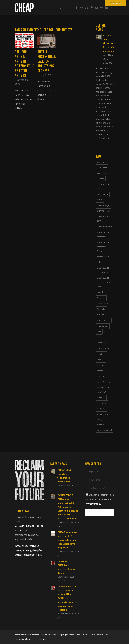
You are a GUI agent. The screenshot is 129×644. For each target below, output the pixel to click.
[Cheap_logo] (24, 8)
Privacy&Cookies (49, 635)
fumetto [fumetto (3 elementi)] (101, 315)
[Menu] (65, 8)
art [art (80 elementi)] (98, 162)
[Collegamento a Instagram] (87, 8)
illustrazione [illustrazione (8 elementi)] (103, 326)
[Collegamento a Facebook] (76, 8)
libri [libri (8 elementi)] (106, 331)
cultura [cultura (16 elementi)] (100, 262)
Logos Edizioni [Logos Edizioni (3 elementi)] (103, 348)
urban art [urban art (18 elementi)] (108, 430)
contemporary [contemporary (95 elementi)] (103, 257)
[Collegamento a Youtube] (97, 8)
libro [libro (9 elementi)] (99, 337)
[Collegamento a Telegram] (102, 8)
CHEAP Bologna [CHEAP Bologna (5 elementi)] (104, 205)
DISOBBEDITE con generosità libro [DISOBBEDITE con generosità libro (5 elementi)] (104, 282)
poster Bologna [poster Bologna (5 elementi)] (104, 382)
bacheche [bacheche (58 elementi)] (101, 173)
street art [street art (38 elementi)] (101, 409)
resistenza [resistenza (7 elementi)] (102, 403)
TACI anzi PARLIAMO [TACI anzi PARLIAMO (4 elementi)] (102, 422)
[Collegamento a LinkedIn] (107, 8)
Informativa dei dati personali (27, 635)
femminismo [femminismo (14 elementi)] (102, 303)
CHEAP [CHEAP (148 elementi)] (100, 200)
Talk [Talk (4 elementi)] (99, 430)
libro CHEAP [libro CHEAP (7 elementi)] (102, 343)
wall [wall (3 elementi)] (99, 435)
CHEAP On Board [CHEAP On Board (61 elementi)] (104, 227)
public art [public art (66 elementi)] (101, 398)
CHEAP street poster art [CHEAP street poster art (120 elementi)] (103, 234)
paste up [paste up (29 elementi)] (101, 365)
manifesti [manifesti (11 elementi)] (101, 354)
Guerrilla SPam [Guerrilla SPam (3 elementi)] (104, 320)
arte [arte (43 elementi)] (105, 162)
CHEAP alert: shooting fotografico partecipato (110, 43)
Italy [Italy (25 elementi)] (99, 331)
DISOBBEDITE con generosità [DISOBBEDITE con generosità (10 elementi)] (104, 270)
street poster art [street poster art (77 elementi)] (104, 414)
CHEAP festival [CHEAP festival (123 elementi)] (103, 211)
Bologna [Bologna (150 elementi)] (101, 179)
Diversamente (40, 639)
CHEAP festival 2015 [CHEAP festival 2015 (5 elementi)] (103, 219)
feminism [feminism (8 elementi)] (101, 298)
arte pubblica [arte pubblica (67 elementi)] (103, 167)
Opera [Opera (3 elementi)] (100, 359)
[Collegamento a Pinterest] (92, 8)
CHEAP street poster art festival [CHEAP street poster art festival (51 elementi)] (103, 247)
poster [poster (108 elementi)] (100, 371)
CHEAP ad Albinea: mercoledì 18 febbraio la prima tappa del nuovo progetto (68, 540)
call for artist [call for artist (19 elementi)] (103, 194)
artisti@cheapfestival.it (28, 555)
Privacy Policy (93, 504)
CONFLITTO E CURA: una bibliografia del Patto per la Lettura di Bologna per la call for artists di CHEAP (68, 507)
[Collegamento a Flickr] (81, 8)
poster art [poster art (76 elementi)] (101, 376)
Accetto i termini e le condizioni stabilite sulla (99, 499)
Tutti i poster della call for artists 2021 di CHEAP (47, 61)
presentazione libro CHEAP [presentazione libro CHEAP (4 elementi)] (103, 390)
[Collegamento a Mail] (112, 8)
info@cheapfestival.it (27, 546)
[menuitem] (58, 8)
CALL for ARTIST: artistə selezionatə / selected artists (24, 64)
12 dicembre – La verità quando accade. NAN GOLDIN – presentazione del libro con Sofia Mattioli (67, 598)
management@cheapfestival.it (32, 550)
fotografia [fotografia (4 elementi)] (101, 309)
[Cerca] (58, 8)
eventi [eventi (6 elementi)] (100, 292)
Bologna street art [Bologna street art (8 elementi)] (104, 186)
